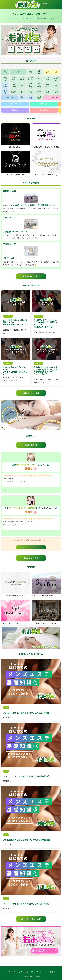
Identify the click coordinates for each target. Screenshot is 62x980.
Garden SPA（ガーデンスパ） (46, 175)
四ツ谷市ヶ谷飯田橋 (31, 85)
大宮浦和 (56, 72)
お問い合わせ (24, 972)
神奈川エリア (9, 98)
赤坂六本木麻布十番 (39, 85)
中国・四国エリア (44, 110)
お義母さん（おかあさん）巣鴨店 (47, 147)
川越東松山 (48, 72)
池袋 (39, 79)
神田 (56, 85)
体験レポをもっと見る (31, 393)
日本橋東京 (56, 92)
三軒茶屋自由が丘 (14, 92)
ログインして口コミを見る (31, 547)
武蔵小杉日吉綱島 (5, 92)
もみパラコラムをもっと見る (31, 919)
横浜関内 (22, 98)
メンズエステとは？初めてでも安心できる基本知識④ (26, 713)
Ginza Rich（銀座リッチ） (15, 175)
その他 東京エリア (18, 72)
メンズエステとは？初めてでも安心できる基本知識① (26, 904)
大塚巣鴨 (48, 79)
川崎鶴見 (31, 98)
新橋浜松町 (48, 92)
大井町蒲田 (39, 98)
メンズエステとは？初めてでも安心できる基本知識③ (26, 776)
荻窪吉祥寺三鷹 (5, 79)
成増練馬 (31, 72)
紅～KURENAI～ (15, 147)
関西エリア (15, 110)
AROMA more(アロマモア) (15, 596)
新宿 (22, 85)
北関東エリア (44, 104)
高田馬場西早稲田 (31, 79)
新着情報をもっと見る (31, 276)
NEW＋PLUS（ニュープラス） (47, 623)
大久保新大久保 (22, 79)
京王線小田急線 (14, 85)
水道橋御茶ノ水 (48, 85)
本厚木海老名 (5, 85)
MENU (45, 4)
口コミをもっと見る (31, 558)
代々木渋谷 (22, 92)
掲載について (11, 972)
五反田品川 (39, 92)
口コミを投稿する (31, 445)
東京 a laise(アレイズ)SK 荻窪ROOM (42, 596)
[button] (59, 39)
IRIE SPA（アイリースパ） (26, 465)
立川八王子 (5, 72)
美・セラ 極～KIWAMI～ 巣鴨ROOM (22, 508)
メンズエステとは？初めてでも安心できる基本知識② (26, 840)
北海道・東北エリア (15, 104)
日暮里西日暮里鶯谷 (56, 79)
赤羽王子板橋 (39, 72)
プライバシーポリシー (38, 972)
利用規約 (52, 972)
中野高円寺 (14, 79)
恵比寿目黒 (31, 92)
